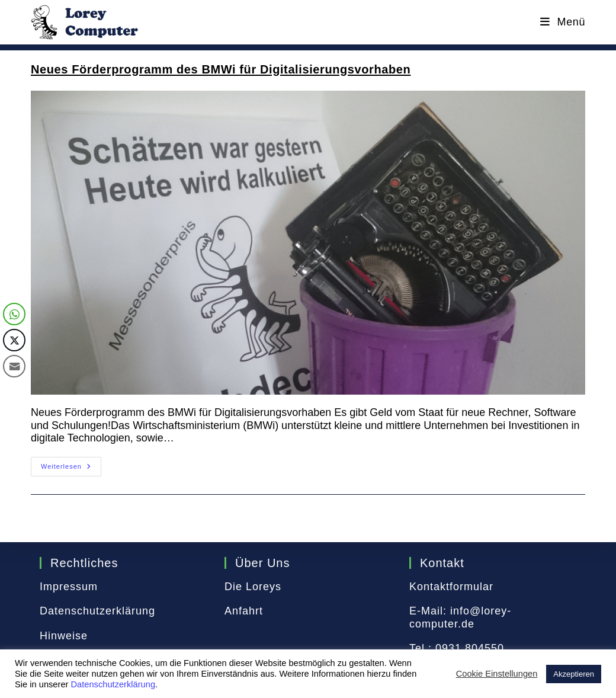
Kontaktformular (451, 587)
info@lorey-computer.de (460, 617)
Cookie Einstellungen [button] (497, 674)
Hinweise (64, 636)
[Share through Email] (14, 366)
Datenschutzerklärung (97, 611)
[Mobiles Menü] (563, 22)
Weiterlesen (71, 469)
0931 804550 (470, 648)
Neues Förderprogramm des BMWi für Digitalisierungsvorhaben (221, 69)
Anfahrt (244, 611)
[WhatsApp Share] (14, 314)
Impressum (69, 587)
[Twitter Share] (14, 340)
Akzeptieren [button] (574, 674)
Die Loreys (253, 587)
